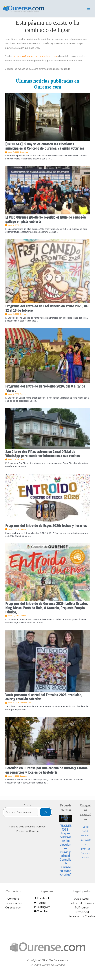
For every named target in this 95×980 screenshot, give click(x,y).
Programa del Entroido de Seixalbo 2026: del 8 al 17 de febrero (45, 391)
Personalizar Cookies (82, 919)
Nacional (86, 838)
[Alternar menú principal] (89, 10)
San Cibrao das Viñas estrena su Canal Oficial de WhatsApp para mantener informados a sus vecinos (42, 457)
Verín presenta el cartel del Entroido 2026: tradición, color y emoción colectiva (44, 700)
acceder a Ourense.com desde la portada (35, 59)
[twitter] (47, 905)
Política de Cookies (82, 906)
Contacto (13, 901)
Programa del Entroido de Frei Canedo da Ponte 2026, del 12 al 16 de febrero (47, 311)
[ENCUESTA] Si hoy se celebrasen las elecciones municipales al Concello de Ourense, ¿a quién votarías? (45, 149)
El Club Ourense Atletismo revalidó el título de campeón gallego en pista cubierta (46, 222)
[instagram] (47, 910)
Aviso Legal (82, 901)
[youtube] (47, 914)
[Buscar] (45, 815)
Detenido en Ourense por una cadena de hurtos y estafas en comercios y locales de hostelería (46, 773)
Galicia (86, 834)
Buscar (27, 808)
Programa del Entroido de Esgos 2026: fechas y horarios (46, 529)
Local (65, 822)
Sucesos (86, 856)
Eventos (86, 852)
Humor (86, 860)
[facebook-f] (47, 901)
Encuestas (65, 820)
